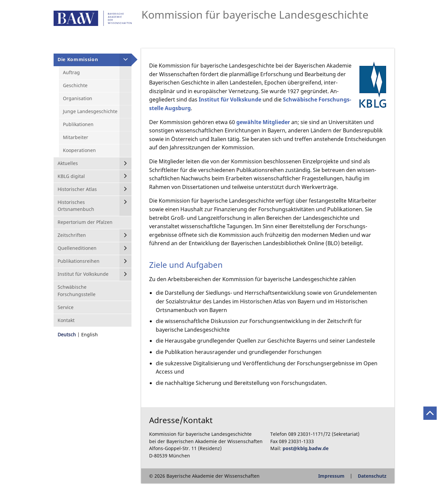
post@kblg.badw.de (306, 448)
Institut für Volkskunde (230, 99)
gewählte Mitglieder (263, 122)
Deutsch (67, 334)
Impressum (331, 476)
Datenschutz (372, 476)
